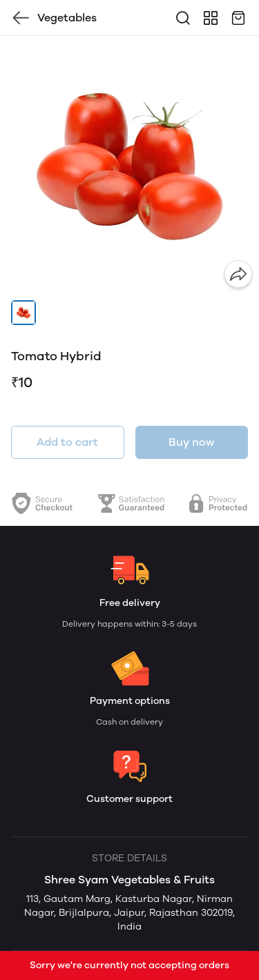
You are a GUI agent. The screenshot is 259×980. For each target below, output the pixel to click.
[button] (23, 313)
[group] (129, 165)
